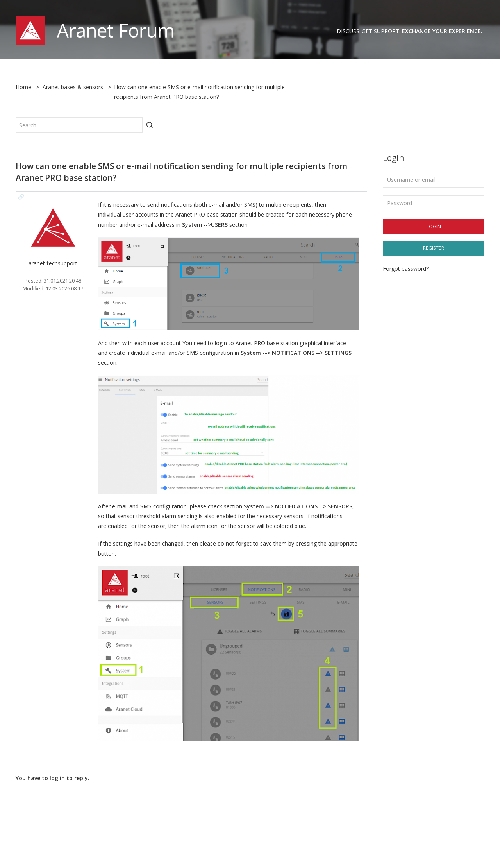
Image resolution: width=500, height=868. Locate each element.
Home (23, 87)
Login (434, 226)
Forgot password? (406, 269)
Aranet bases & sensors (73, 87)
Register (434, 248)
